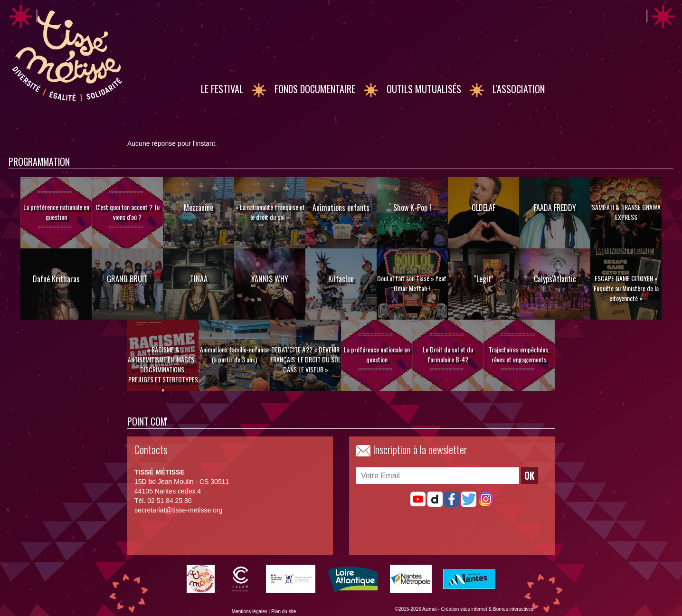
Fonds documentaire (315, 89)
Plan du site (284, 611)
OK (530, 476)
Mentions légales (250, 611)
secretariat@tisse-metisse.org (178, 510)
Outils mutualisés (424, 89)
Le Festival (222, 89)
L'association (519, 89)
